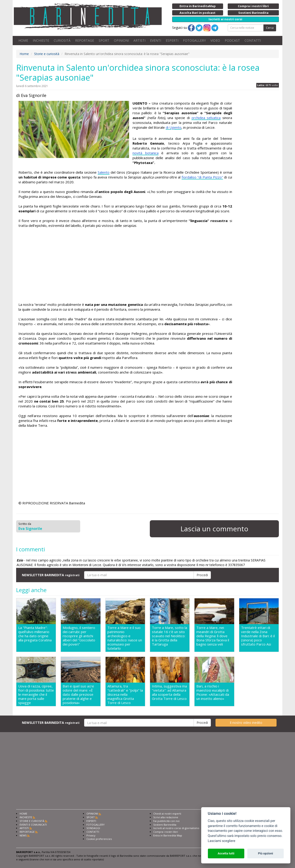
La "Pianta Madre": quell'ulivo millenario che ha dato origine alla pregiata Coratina (35, 634)
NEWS (23, 835)
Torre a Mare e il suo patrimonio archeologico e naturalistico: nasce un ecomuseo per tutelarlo (125, 638)
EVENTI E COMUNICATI (33, 825)
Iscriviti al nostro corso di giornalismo (176, 828)
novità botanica (146, 153)
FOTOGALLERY (194, 40)
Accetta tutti (226, 853)
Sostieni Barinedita (165, 825)
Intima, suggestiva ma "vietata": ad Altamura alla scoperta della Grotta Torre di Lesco (169, 692)
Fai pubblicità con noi (166, 821)
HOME (23, 40)
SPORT (104, 40)
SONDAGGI (93, 828)
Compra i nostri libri (166, 832)
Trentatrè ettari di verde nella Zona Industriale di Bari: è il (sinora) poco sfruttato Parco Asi (258, 636)
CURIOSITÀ (62, 40)
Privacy (91, 835)
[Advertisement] (125, 265)
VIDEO (215, 40)
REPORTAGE (85, 40)
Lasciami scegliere (222, 841)
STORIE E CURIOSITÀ (32, 821)
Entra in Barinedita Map (168, 835)
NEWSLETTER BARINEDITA (51, 575)
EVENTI (156, 40)
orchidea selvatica (206, 118)
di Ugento (174, 127)
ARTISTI (139, 40)
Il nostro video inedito (246, 723)
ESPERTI (172, 40)
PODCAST (232, 40)
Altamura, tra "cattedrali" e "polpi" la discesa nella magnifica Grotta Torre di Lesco (125, 694)
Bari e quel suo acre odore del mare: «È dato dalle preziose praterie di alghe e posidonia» (78, 694)
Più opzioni (265, 853)
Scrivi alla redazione (166, 817)
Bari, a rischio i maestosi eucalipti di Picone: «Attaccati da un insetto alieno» (213, 692)
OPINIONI (121, 40)
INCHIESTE (41, 40)
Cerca (270, 28)
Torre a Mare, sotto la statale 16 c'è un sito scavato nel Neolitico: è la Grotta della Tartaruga (170, 636)
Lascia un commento (214, 529)
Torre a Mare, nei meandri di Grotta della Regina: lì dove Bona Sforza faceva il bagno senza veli (213, 636)
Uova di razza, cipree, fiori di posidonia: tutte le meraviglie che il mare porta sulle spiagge (36, 694)
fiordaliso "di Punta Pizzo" (202, 177)
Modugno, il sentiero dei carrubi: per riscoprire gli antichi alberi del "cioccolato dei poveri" (79, 636)
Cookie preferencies (99, 839)
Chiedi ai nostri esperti (167, 814)
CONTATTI (253, 40)
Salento (104, 172)
